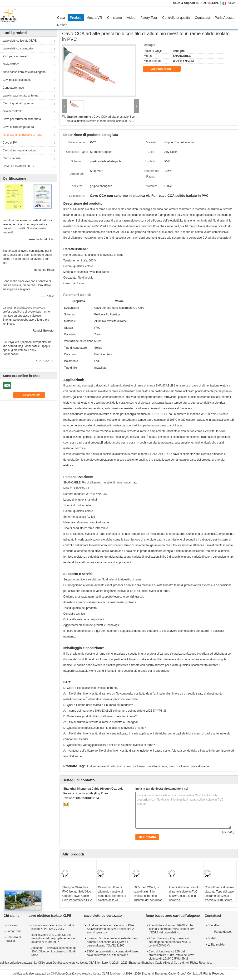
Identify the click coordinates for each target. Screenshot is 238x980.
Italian (233, 3)
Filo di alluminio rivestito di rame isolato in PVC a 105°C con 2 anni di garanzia (184, 894)
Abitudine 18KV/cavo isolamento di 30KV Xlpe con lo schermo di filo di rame (53, 951)
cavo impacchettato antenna (20, 96)
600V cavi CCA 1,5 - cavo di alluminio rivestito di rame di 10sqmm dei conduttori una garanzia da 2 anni (148, 896)
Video (131, 18)
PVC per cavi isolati (15, 56)
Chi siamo (114, 18)
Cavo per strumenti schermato (22, 119)
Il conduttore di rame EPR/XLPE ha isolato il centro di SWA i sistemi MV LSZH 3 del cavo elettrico (171, 929)
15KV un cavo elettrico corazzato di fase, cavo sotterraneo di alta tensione (113, 953)
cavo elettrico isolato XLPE (20, 41)
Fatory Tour (149, 18)
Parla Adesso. (225, 18)
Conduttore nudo (13, 88)
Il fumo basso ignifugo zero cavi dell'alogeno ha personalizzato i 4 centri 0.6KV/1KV (170, 942)
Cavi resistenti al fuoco (17, 80)
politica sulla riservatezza (16, 963)
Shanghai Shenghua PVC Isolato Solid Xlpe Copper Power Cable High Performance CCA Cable (77, 896)
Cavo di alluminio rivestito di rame (146, 766)
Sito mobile (216, 945)
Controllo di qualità (176, 18)
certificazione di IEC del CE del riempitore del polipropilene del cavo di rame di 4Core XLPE (54, 938)
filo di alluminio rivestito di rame (22, 135)
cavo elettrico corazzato (18, 48)
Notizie (62, 25)
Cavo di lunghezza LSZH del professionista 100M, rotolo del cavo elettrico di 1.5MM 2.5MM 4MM (171, 955)
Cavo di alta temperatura (18, 127)
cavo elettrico (11, 64)
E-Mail (212, 938)
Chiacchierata (164, 69)
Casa (61, 18)
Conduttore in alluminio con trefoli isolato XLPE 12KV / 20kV (53, 927)
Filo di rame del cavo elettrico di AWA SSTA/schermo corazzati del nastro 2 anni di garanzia (110, 929)
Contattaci (202, 18)
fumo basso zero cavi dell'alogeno (24, 72)
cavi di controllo (12, 111)
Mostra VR (94, 18)
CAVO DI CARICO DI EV (18, 166)
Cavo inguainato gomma (18, 103)
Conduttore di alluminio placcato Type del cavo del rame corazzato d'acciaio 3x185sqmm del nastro (219, 896)
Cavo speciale (12, 158)
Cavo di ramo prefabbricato (20, 150)
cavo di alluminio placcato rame (189, 766)
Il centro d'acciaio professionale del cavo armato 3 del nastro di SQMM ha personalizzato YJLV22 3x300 (112, 942)
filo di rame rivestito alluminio (104, 766)
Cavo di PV (10, 143)
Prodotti (76, 18)
